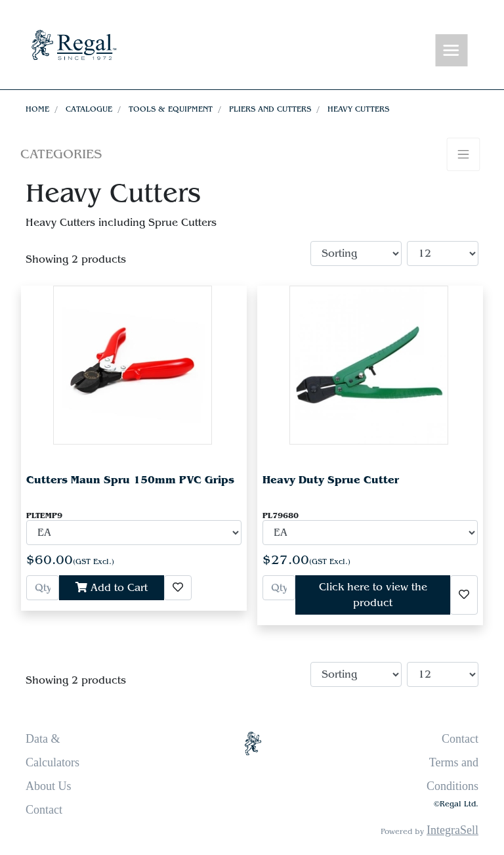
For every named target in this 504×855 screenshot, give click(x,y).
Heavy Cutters (358, 109)
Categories (61, 154)
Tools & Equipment (171, 109)
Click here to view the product (373, 595)
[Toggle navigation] (451, 51)
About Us (49, 786)
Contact (44, 810)
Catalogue (89, 109)
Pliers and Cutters (270, 109)
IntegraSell (452, 830)
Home (37, 109)
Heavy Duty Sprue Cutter (331, 480)
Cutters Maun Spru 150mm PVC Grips (130, 480)
